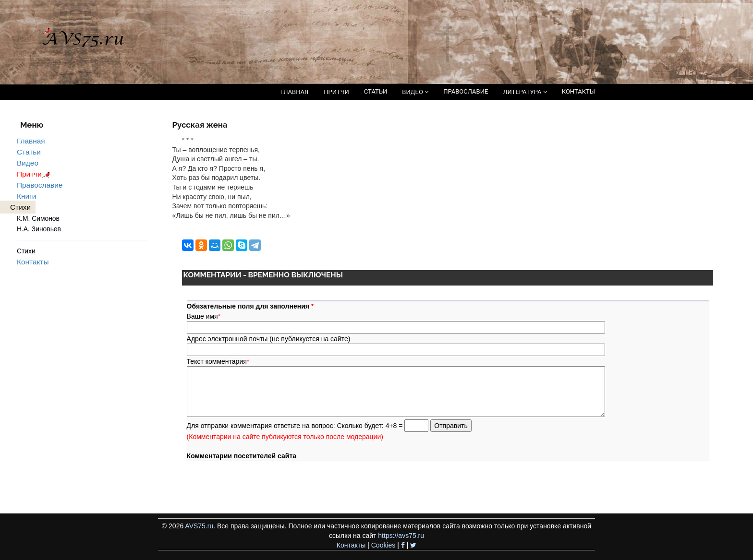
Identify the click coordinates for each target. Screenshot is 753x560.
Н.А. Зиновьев (39, 229)
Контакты (33, 262)
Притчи (35, 174)
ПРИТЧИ (336, 92)
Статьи (29, 152)
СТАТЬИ (376, 91)
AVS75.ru (199, 526)
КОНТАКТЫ (578, 91)
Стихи (26, 251)
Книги (26, 196)
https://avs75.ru (401, 536)
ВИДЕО (415, 92)
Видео (28, 163)
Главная (31, 141)
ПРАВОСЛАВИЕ (466, 91)
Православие (40, 185)
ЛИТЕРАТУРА (525, 92)
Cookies (383, 545)
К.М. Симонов (38, 218)
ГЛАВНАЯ (295, 92)
